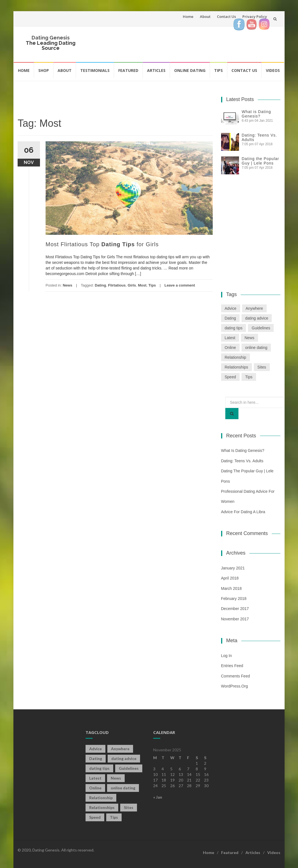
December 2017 (235, 609)
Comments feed (236, 676)
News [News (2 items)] (249, 338)
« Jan (158, 797)
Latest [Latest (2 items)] (230, 338)
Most (142, 285)
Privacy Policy (255, 17)
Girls (132, 285)
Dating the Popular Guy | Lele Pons (261, 161)
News (67, 285)
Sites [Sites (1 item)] (262, 367)
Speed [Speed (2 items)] (230, 377)
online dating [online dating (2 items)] (256, 348)
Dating (100, 285)
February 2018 (234, 599)
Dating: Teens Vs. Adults (242, 461)
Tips (218, 70)
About (205, 17)
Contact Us (226, 17)
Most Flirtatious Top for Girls (102, 244)
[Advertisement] (189, 43)
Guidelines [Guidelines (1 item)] (261, 328)
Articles (156, 70)
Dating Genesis (51, 38)
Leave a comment (180, 285)
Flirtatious (117, 285)
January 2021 (233, 568)
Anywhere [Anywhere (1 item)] (254, 308)
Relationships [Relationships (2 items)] (236, 367)
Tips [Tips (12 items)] (249, 377)
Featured (128, 70)
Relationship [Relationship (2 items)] (236, 357)
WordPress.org (235, 686)
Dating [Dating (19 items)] (230, 318)
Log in (227, 656)
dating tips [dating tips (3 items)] (234, 328)
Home (188, 17)
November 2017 (235, 619)
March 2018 (231, 588)
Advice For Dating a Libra (243, 512)
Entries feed (232, 666)
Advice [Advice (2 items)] (231, 308)
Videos (273, 70)
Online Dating (190, 70)
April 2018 (230, 578)
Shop (44, 70)
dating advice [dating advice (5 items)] (257, 318)
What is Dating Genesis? (256, 114)
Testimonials (95, 70)
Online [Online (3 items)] (230, 348)
